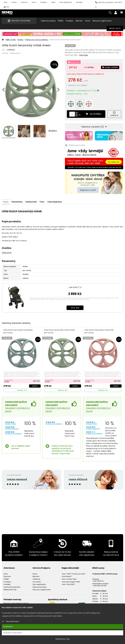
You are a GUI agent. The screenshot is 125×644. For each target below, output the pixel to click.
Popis (6, 200)
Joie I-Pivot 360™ (68, 583)
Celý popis (83, 55)
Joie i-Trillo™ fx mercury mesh (73, 572)
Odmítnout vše (63, 639)
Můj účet (36, 575)
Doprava (24, 2)
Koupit (35, 385)
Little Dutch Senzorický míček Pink (99, 330)
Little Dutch (15, 53)
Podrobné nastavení (13, 633)
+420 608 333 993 (99, 584)
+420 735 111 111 (98, 580)
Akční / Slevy (115, 28)
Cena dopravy (56, 200)
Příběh (61, 21)
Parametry (17, 200)
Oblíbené (36, 578)
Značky (14, 2)
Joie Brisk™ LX (75, 286)
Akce (5, 2)
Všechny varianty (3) (94, 126)
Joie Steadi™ (67, 575)
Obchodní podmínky (12, 586)
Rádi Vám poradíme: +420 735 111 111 (109, 5)
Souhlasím (8, 627)
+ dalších (52, 131)
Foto (43, 200)
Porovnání (37, 580)
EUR (6, 7)
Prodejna (44, 2)
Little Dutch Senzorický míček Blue (18, 330)
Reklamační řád (10, 588)
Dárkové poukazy (48, 21)
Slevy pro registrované (102, 21)
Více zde (75, 306)
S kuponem (9, 379)
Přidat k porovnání (75, 144)
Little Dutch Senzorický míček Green (60, 330)
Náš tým (79, 21)
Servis (34, 2)
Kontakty (79, 2)
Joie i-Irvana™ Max (69, 578)
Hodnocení (32, 200)
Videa (53, 2)
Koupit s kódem (110, 67)
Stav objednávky (66, 2)
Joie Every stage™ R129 (71, 580)
